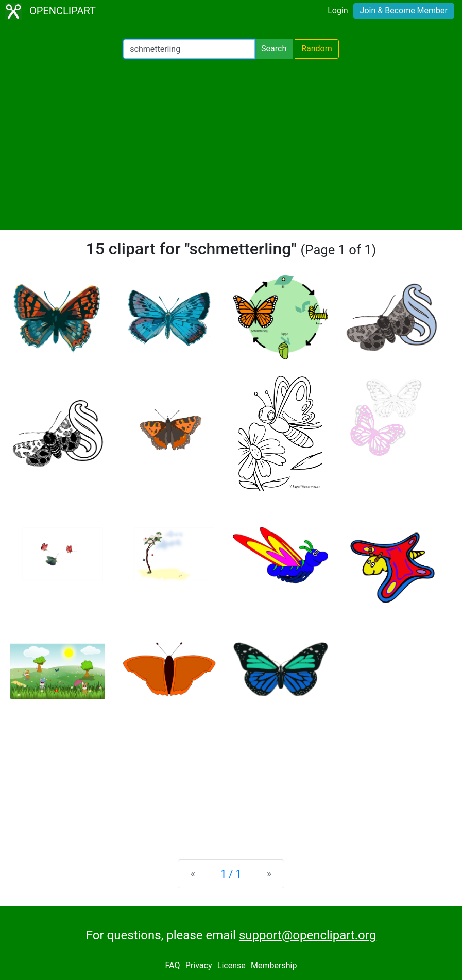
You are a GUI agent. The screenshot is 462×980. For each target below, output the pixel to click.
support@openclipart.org (307, 935)
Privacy (199, 965)
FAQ (173, 965)
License (232, 965)
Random (317, 49)
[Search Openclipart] (189, 49)
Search (274, 49)
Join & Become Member (404, 11)
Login (338, 11)
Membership (274, 965)
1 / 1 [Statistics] (231, 874)
